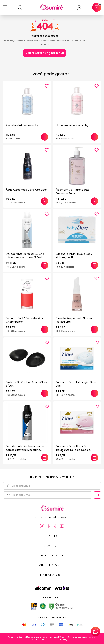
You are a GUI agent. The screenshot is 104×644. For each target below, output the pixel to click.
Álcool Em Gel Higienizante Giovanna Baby (73, 192)
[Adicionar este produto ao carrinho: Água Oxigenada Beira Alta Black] (45, 201)
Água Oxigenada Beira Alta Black (27, 190)
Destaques (52, 536)
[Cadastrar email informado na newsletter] (97, 495)
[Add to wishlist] (47, 86)
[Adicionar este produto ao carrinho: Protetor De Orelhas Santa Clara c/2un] (45, 393)
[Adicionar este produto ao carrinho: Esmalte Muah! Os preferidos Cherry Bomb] (45, 329)
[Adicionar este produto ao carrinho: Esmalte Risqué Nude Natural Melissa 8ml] (94, 329)
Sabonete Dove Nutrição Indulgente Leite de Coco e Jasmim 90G (73, 450)
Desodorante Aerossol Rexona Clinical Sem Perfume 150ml (25, 256)
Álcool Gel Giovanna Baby (22, 126)
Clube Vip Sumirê (52, 565)
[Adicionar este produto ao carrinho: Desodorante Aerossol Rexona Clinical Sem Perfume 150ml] (45, 265)
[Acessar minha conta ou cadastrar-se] (81, 7)
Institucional (52, 556)
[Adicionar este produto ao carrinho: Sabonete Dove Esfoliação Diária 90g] (94, 393)
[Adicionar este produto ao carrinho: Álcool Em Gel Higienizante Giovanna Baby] (94, 201)
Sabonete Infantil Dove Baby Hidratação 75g (74, 256)
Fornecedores (52, 575)
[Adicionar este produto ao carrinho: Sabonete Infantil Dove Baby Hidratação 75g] (94, 265)
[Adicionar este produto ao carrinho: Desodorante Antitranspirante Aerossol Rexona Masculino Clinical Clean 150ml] (45, 458)
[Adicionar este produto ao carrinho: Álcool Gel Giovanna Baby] (45, 137)
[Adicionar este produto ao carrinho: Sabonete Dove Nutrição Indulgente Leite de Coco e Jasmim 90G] (94, 458)
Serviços (52, 546)
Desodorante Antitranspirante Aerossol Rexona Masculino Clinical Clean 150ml (25, 450)
